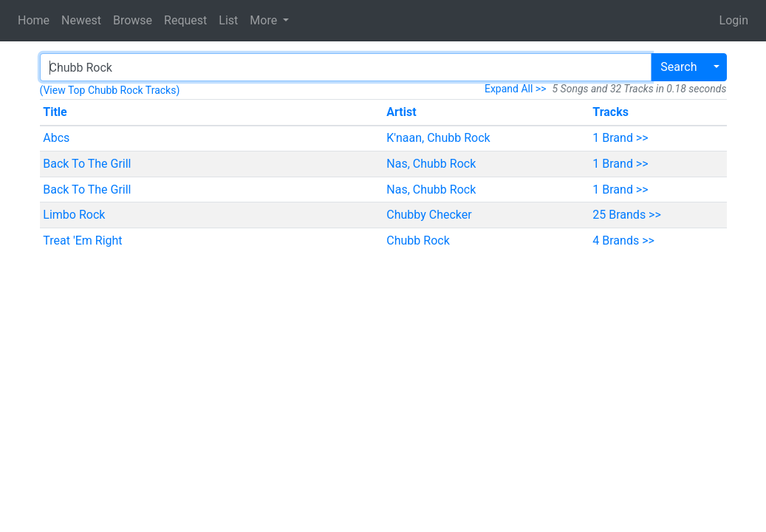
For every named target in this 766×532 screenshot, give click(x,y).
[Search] (346, 67)
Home (34, 20)
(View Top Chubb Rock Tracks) (110, 90)
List (228, 20)
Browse (133, 20)
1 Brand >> (620, 138)
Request (185, 20)
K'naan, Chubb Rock (438, 138)
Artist (401, 112)
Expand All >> (516, 89)
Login (734, 20)
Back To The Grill (87, 164)
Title (55, 112)
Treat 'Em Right (82, 241)
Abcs (56, 138)
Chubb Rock (418, 241)
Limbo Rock (74, 215)
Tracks (611, 112)
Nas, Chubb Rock (431, 164)
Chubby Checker (429, 215)
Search (678, 67)
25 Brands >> (627, 215)
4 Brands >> (623, 241)
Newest (81, 20)
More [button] (265, 20)
